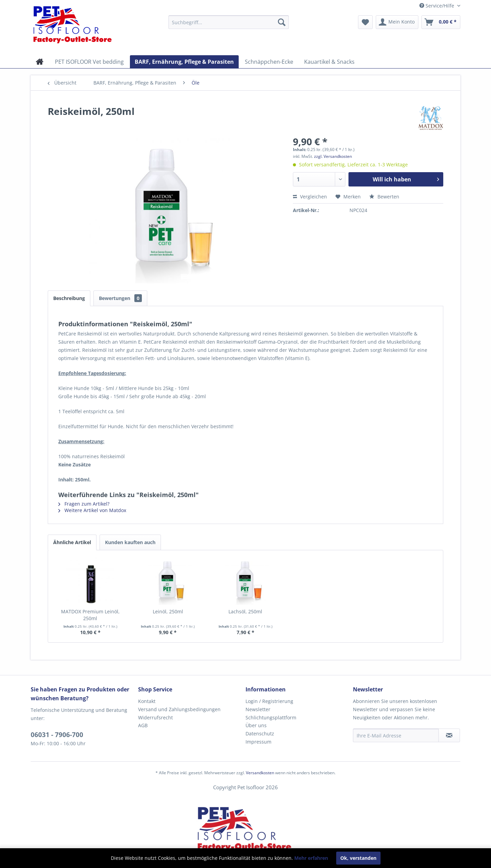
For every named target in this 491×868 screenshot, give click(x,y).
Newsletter (258, 709)
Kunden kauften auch (130, 542)
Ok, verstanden (358, 858)
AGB (143, 725)
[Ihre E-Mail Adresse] (396, 735)
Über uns (256, 725)
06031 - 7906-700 (57, 735)
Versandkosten (260, 773)
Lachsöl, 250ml (245, 611)
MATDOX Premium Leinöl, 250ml (90, 615)
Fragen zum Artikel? (84, 504)
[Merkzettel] (365, 22)
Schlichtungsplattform (271, 717)
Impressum (258, 742)
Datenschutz (260, 734)
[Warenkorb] (441, 22)
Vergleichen (310, 197)
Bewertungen (120, 298)
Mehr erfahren (311, 858)
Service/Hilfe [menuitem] (437, 6)
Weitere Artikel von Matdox (92, 510)
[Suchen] (282, 22)
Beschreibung (69, 298)
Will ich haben (406, 178)
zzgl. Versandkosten (333, 156)
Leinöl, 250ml (168, 611)
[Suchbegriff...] (229, 22)
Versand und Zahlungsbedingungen (179, 709)
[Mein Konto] (397, 22)
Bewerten (384, 197)
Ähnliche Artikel (72, 542)
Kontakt (147, 701)
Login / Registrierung (269, 701)
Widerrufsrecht (155, 717)
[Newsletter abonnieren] (449, 735)
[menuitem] (229, 22)
